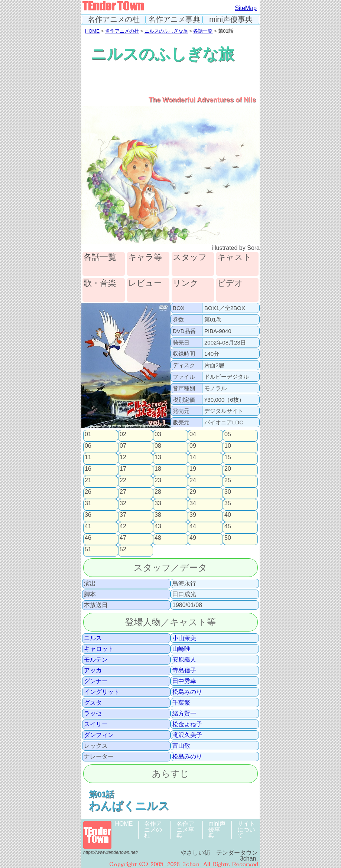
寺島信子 (184, 670)
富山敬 (181, 746)
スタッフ (190, 257)
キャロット (99, 649)
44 (193, 526)
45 (228, 526)
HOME (92, 31)
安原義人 (184, 660)
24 (193, 480)
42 (123, 526)
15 (228, 457)
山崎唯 (181, 649)
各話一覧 (203, 31)
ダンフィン (99, 735)
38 (158, 515)
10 (228, 446)
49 (193, 538)
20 (228, 469)
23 (158, 480)
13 (158, 457)
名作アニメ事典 (174, 19)
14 (193, 457)
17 (123, 469)
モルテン (96, 660)
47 (123, 538)
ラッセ (93, 714)
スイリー (96, 724)
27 (123, 492)
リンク (186, 283)
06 (88, 446)
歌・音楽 (100, 283)
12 (123, 457)
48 (158, 538)
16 (88, 469)
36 (88, 515)
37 (123, 515)
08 (158, 446)
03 (158, 434)
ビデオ (230, 283)
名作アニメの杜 (114, 19)
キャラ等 (145, 257)
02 (123, 434)
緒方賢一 (184, 714)
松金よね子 (187, 724)
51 (88, 549)
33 (158, 503)
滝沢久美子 (187, 735)
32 (123, 503)
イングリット (102, 692)
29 (193, 492)
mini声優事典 (231, 19)
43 (158, 526)
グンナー (96, 681)
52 (123, 549)
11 (88, 457)
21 (88, 480)
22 (123, 480)
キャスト (234, 257)
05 (228, 434)
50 (228, 538)
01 (88, 434)
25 (228, 480)
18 (158, 469)
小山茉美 (184, 638)
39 (193, 515)
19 (193, 469)
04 (193, 434)
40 (228, 515)
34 (193, 503)
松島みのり (187, 692)
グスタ (93, 703)
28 (158, 492)
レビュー (145, 283)
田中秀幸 (184, 681)
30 (228, 492)
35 (228, 503)
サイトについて (246, 830)
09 (193, 446)
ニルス (93, 638)
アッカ (93, 670)
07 (123, 446)
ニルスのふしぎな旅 (166, 31)
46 (88, 538)
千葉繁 (181, 703)
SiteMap (246, 8)
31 (88, 503)
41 (88, 526)
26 (88, 492)
